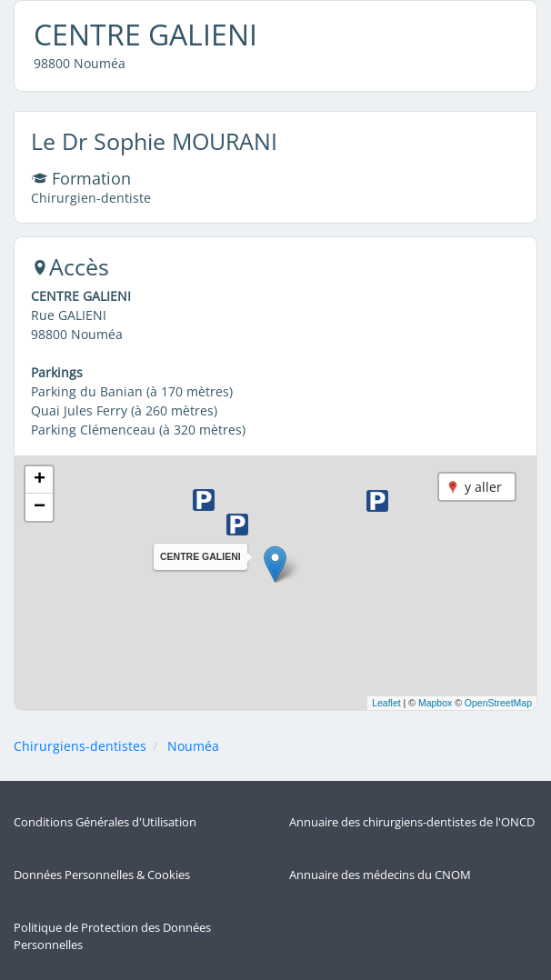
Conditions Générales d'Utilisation (105, 822)
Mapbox (435, 703)
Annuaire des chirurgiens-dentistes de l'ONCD (412, 822)
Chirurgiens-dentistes (80, 746)
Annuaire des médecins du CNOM (380, 875)
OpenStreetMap (498, 703)
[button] (275, 564)
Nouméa (193, 746)
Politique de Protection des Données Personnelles (112, 936)
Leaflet (386, 703)
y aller (483, 487)
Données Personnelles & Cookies (102, 875)
